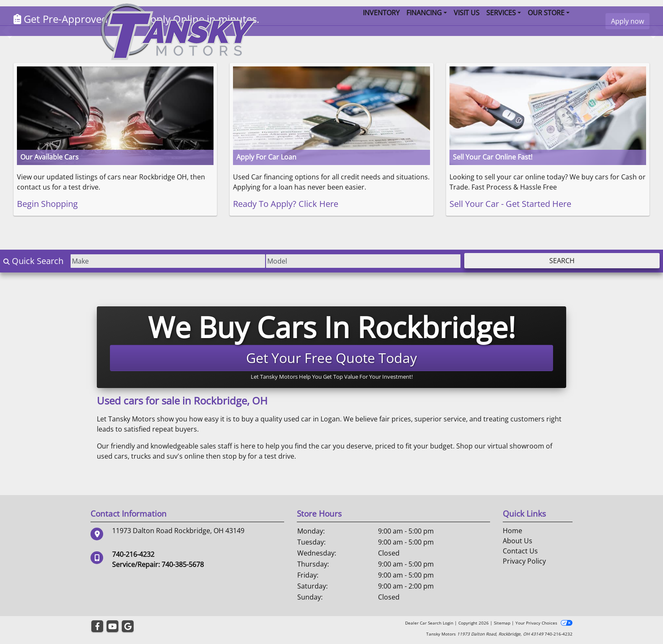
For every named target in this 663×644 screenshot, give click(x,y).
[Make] (168, 261)
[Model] (363, 261)
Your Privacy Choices (544, 623)
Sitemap (502, 623)
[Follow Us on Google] (128, 626)
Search (562, 261)
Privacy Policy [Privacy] (524, 561)
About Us (518, 541)
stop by (234, 456)
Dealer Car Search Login (429, 623)
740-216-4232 (133, 554)
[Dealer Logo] (178, 31)
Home (512, 531)
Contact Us (520, 551)
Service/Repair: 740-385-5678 (158, 564)
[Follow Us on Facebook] (97, 626)
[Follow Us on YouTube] (112, 626)
